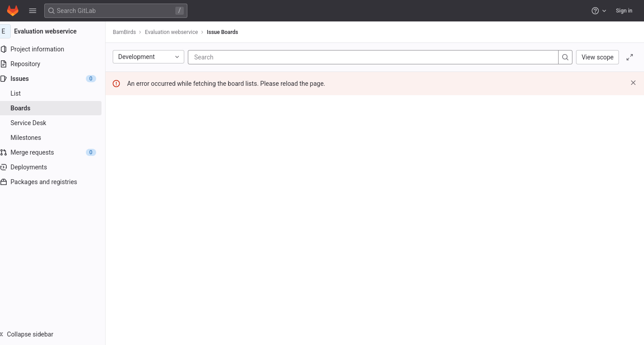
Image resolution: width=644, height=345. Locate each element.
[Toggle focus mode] (630, 57)
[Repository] (57, 64)
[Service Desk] (57, 123)
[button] (33, 11)
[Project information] (57, 49)
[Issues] (57, 79)
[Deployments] (57, 167)
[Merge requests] (57, 152)
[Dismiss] (633, 83)
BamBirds (133, 32)
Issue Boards (231, 32)
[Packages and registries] (57, 182)
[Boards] (57, 108)
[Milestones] (57, 138)
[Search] (257, 57)
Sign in (624, 11)
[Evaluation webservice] (57, 31)
